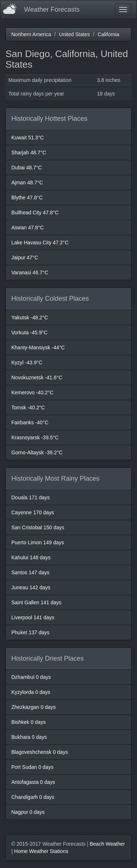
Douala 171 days (31, 497)
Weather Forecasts (52, 10)
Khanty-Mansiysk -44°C (38, 347)
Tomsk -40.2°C (28, 407)
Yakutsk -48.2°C (30, 317)
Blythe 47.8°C (27, 198)
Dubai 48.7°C (26, 168)
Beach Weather (107, 844)
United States (75, 34)
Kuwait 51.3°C (28, 138)
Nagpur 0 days (28, 812)
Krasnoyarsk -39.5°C (35, 437)
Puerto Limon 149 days (38, 542)
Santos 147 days (30, 572)
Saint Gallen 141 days (36, 602)
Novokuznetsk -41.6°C (37, 377)
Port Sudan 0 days (32, 767)
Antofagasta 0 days (33, 782)
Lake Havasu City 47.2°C (40, 243)
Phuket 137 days (30, 632)
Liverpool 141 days (33, 617)
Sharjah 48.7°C (29, 153)
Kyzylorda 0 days (31, 692)
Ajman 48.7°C (27, 183)
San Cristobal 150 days (38, 527)
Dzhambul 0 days (31, 677)
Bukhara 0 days (29, 737)
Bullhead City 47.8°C (35, 213)
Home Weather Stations (41, 851)
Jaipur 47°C (25, 258)
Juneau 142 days (31, 587)
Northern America (31, 34)
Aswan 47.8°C (28, 228)
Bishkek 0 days (28, 722)
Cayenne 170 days (33, 512)
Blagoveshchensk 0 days (40, 752)
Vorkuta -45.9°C (29, 332)
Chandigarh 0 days (33, 797)
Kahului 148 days (31, 557)
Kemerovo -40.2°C (32, 392)
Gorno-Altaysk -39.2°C (37, 452)
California (108, 34)
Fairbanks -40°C (30, 422)
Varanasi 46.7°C (30, 273)
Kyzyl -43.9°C (27, 362)
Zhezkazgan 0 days (33, 707)
